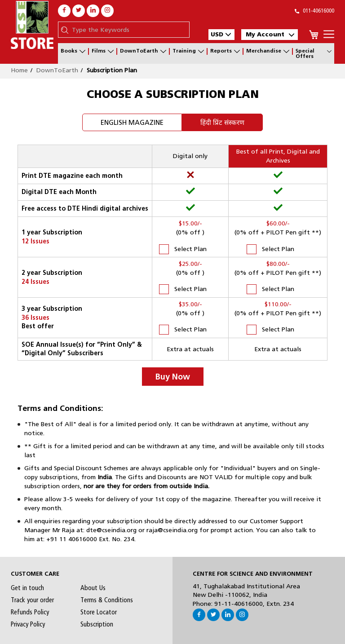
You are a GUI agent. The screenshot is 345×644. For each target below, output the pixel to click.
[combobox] (128, 30)
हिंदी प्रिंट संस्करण (222, 122)
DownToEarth (143, 51)
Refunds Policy (30, 612)
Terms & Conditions (107, 600)
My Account (270, 34)
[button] (221, 35)
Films (103, 51)
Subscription (97, 624)
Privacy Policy (28, 624)
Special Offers (314, 53)
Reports (225, 51)
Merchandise (268, 51)
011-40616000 (314, 11)
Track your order (32, 600)
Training (188, 51)
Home (19, 70)
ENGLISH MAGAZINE (132, 122)
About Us (93, 588)
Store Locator (99, 612)
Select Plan (183, 249)
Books (73, 51)
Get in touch (27, 588)
